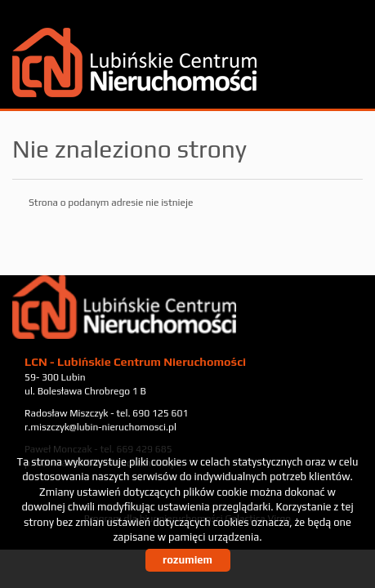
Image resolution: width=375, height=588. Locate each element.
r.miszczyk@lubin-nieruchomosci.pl (100, 427)
